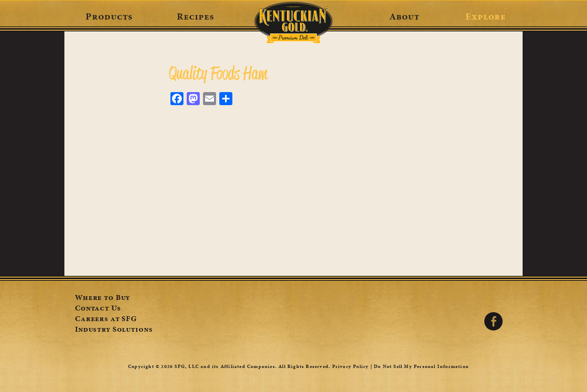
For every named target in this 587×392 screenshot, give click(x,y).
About (405, 16)
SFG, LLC (187, 366)
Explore (486, 16)
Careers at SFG (106, 319)
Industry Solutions (114, 330)
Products (109, 16)
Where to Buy (103, 298)
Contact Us (98, 309)
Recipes (195, 16)
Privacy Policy (351, 366)
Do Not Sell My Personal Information (421, 366)
